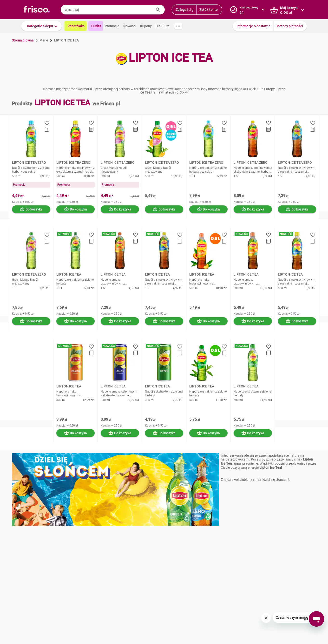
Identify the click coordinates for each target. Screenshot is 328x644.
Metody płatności (290, 26)
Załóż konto (209, 10)
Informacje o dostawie (253, 26)
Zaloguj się (185, 10)
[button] (41, 26)
